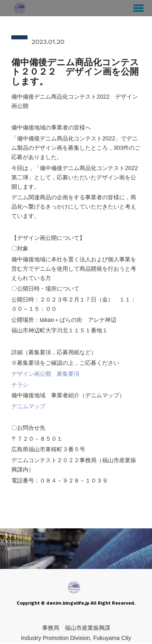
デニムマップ (28, 406)
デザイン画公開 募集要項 (45, 374)
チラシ (20, 385)
